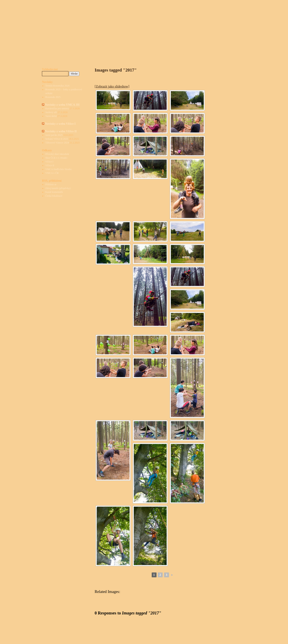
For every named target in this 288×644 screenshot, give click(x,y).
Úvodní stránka (104, 54)
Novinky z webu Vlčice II (61, 131)
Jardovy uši (51, 112)
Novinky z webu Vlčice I (60, 124)
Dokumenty (151, 54)
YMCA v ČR (52, 173)
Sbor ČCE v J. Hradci (56, 158)
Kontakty (182, 54)
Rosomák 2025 (53, 97)
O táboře (122, 54)
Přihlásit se (51, 184)
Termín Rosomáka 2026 (57, 86)
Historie (135, 54)
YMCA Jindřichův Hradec (59, 169)
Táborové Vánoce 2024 (57, 143)
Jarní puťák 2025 (54, 135)
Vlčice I (49, 162)
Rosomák (167, 54)
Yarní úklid (51, 116)
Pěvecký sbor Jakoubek (57, 154)
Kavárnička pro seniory (57, 108)
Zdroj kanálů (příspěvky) (58, 188)
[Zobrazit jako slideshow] (112, 86)
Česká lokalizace (54, 196)
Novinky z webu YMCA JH (62, 105)
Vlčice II (50, 165)
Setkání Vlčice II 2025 (57, 139)
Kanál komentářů (54, 192)
